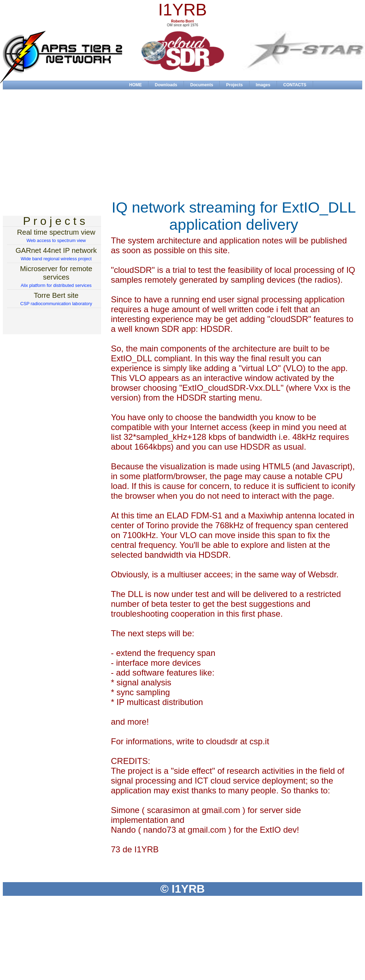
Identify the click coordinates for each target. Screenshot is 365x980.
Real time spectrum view (56, 232)
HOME (135, 85)
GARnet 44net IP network (56, 250)
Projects (234, 85)
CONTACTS (295, 85)
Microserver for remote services (56, 273)
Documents (202, 85)
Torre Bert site (56, 295)
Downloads (166, 85)
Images (263, 85)
